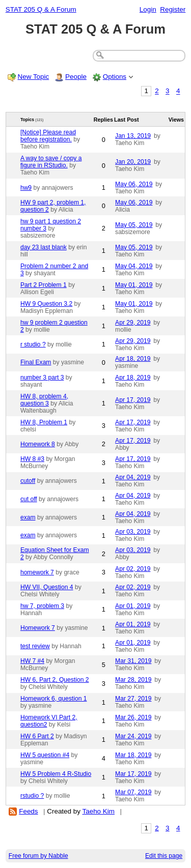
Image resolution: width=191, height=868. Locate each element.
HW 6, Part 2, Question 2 (55, 680)
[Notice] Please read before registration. (48, 136)
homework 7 (37, 572)
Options (115, 77)
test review (35, 646)
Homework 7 (38, 628)
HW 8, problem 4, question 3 (44, 400)
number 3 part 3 (42, 378)
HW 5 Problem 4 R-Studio (56, 774)
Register (173, 9)
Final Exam (36, 362)
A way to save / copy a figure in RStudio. (51, 162)
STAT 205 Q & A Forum (41, 9)
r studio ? (33, 344)
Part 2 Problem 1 (44, 285)
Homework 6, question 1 (54, 699)
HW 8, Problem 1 (44, 422)
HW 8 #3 (32, 459)
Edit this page (164, 856)
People (76, 77)
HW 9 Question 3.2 (46, 304)
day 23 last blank (44, 247)
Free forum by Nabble (38, 856)
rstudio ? (32, 796)
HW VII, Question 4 (47, 587)
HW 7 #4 (32, 661)
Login (148, 9)
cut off (29, 499)
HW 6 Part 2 (37, 736)
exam (28, 517)
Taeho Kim (98, 811)
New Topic (34, 77)
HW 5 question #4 (45, 755)
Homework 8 (38, 444)
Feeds (28, 811)
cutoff (28, 481)
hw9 (26, 188)
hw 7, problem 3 (42, 606)
